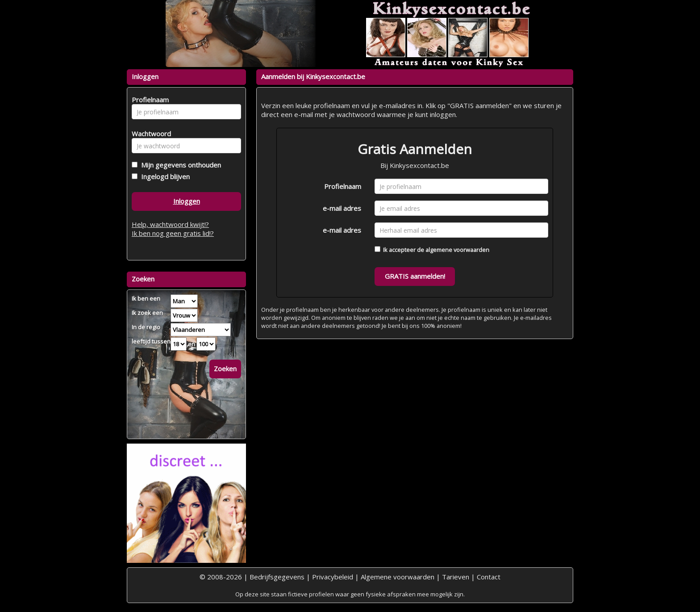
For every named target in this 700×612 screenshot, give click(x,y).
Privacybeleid (333, 577)
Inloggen (187, 201)
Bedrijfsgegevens (277, 577)
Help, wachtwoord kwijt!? (170, 224)
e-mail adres (342, 208)
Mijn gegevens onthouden (179, 165)
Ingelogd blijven (164, 176)
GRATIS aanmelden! (415, 276)
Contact (489, 577)
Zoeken (225, 369)
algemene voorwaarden (457, 250)
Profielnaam (343, 186)
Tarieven (456, 577)
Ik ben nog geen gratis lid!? (173, 233)
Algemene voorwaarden (398, 577)
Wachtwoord (149, 134)
